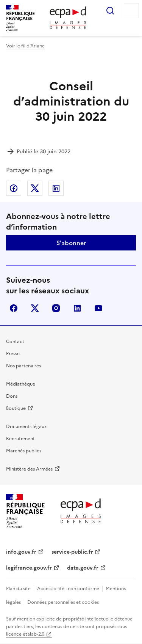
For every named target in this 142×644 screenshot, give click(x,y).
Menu (131, 11)
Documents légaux (26, 427)
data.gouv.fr (83, 568)
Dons (12, 396)
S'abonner (71, 243)
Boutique (16, 408)
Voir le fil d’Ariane (25, 46)
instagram (56, 308)
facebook (14, 308)
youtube (98, 308)
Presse (13, 354)
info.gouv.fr (21, 552)
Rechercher (110, 11)
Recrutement (20, 439)
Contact (15, 342)
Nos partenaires (23, 366)
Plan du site (18, 589)
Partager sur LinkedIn (56, 188)
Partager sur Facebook (14, 188)
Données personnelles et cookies (63, 602)
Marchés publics (24, 451)
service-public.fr (72, 552)
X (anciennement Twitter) (35, 308)
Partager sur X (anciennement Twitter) (35, 188)
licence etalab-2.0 (25, 634)
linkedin (77, 308)
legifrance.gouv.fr (29, 568)
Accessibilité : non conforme (68, 589)
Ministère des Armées (29, 469)
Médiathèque (21, 384)
